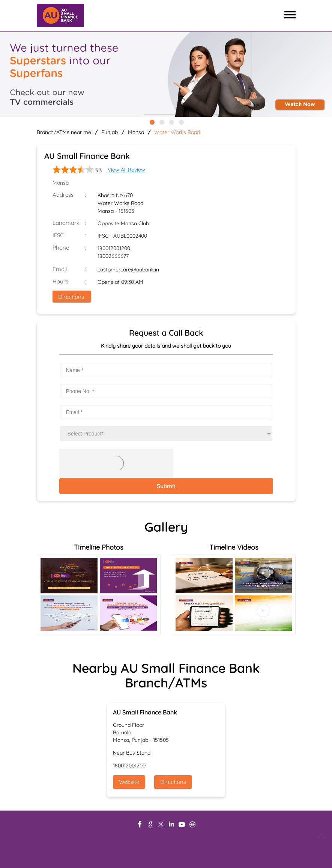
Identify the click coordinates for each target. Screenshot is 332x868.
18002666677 (113, 256)
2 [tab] (161, 122)
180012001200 (114, 248)
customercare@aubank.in (128, 270)
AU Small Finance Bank (145, 712)
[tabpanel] (166, 75)
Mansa (136, 132)
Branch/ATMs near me (64, 132)
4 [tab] (181, 122)
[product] (166, 434)
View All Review (126, 170)
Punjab (110, 132)
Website (129, 782)
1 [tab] (152, 122)
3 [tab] (171, 122)
